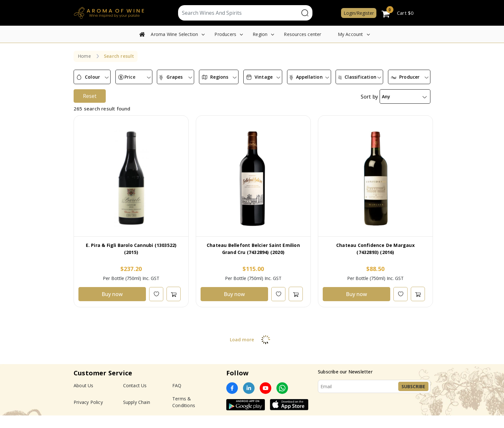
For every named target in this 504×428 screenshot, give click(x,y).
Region (260, 34)
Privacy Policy (88, 415)
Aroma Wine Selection (174, 34)
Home (84, 56)
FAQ (177, 398)
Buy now (112, 307)
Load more (252, 352)
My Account (351, 34)
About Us (84, 398)
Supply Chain (137, 415)
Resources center (302, 34)
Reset (90, 109)
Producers (225, 34)
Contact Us (135, 398)
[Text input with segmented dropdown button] (239, 13)
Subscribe (413, 399)
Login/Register (359, 13)
